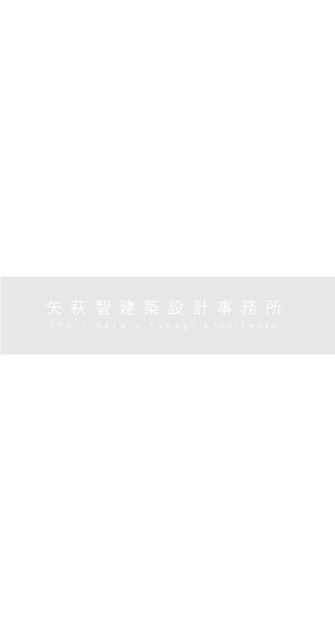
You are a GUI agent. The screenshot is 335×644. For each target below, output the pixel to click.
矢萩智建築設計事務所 (167, 307)
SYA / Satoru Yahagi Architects (167, 325)
